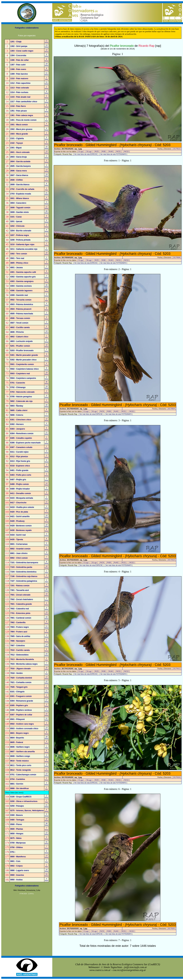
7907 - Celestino (17, 646)
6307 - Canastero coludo (21, 447)
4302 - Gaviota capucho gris (23, 277)
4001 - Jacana (16, 268)
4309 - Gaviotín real (19, 295)
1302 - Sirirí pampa (19, 46)
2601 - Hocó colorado (20, 152)
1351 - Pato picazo (18, 111)
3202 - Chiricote (17, 226)
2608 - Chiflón (16, 180)
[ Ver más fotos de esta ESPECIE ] (86, 154)
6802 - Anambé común (20, 549)
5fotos (47, 97)
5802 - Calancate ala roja (21, 401)
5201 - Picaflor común (20, 346)
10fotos (47, 254)
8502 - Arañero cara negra (22, 724)
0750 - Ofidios (16, 847)
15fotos (47, 148)
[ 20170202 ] (171, 929)
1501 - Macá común (19, 125)
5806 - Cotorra (17, 415)
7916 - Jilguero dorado (20, 669)
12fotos (47, 420)
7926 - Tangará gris (19, 687)
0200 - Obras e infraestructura (24, 801)
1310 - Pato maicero (19, 79)
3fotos (47, 102)
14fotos (47, 51)
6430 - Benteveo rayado (21, 530)
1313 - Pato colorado (20, 88)
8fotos (47, 60)
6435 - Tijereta (17, 540)
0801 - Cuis (15, 861)
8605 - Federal (17, 742)
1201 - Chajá (16, 42)
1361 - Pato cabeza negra (22, 115)
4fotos (47, 125)
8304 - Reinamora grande (22, 701)
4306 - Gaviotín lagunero (21, 291)
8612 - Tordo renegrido (20, 770)
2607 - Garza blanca (19, 175)
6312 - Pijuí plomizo (19, 457)
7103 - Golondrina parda (21, 567)
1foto (47, 79)
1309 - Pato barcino (19, 74)
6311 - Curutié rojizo (19, 452)
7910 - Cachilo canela (20, 650)
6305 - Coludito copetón (21, 438)
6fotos (47, 55)
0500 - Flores (16, 824)
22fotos (47, 682)
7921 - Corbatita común (21, 682)
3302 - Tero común (19, 254)
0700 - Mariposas (18, 843)
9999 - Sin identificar (20, 788)
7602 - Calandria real (20, 609)
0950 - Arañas (16, 880)
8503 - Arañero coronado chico (24, 729)
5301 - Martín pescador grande (24, 355)
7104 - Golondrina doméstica (23, 572)
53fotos (47, 875)
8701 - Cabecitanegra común (23, 775)
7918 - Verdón (16, 673)
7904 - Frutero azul (19, 632)
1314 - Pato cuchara (19, 92)
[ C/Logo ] (81, 152)
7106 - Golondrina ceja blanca (24, 576)
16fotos (47, 618)
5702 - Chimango (18, 387)
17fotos (47, 701)
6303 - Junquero (18, 429)
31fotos (47, 843)
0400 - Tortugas (17, 820)
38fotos (47, 824)
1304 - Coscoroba (18, 55)
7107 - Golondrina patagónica (24, 581)
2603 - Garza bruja (18, 157)
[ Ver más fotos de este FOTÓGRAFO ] (113, 154)
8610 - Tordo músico (19, 761)
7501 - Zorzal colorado (20, 595)
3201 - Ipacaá (16, 221)
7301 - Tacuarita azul (20, 590)
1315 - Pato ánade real (20, 97)
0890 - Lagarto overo (20, 870)
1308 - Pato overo (18, 69)
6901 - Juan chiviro (19, 553)
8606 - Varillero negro (20, 747)
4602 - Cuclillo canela (20, 327)
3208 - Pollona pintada (20, 240)
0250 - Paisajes (17, 806)
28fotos (47, 738)
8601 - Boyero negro (19, 733)
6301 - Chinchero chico (21, 420)
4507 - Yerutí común (19, 323)
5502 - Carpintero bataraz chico (24, 369)
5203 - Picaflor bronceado (22, 351)
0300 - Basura (16, 815)
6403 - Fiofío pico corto (21, 475)
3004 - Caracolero (18, 203)
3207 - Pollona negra (20, 235)
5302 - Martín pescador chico (23, 360)
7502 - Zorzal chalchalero (22, 599)
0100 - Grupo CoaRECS (21, 797)
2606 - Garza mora (18, 171)
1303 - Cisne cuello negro (22, 51)
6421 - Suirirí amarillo (20, 516)
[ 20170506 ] (177, 258)
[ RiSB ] (104, 152)
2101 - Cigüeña (17, 138)
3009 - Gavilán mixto (19, 212)
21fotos (47, 194)
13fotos (47, 46)
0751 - (13, 852)
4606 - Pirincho (17, 332)
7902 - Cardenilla (18, 622)
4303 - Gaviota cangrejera (22, 281)
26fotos (47, 286)
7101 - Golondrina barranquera (24, 563)
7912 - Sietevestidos (19, 655)
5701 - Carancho (18, 383)
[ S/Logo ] (89, 152)
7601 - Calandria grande (21, 604)
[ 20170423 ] (171, 560)
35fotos (47, 383)
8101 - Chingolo (17, 692)
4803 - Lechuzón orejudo (21, 341)
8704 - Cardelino (18, 779)
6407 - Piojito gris (18, 480)
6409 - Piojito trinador (20, 489)
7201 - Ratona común (20, 586)
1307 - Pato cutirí (18, 65)
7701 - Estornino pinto (20, 613)
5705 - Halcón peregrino (21, 397)
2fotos (47, 88)
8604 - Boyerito (17, 738)
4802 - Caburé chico (19, 337)
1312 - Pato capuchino (20, 83)
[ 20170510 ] (177, 149)
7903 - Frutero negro (19, 627)
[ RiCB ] (97, 152)
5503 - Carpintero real (20, 374)
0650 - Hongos (17, 834)
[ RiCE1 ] (119, 152)
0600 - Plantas (17, 829)
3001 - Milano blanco (20, 198)
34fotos (47, 406)
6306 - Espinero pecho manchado (25, 443)
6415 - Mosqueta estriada (22, 498)
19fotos (47, 175)
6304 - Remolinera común (22, 433)
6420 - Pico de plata (19, 512)
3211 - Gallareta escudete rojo (24, 249)
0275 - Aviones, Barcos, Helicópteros (27, 811)
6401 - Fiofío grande (19, 470)
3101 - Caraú (16, 217)
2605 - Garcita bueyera (20, 166)
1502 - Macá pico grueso (21, 129)
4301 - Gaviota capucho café (23, 272)
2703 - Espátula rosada (21, 194)
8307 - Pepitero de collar (21, 715)
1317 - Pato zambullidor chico (24, 102)
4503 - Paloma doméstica (22, 304)
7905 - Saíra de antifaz (20, 636)
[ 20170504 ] (171, 409)
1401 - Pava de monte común (23, 120)
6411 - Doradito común (20, 493)
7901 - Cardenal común (21, 618)
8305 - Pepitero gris (19, 705)
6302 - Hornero (17, 424)
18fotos (47, 65)
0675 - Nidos (16, 838)
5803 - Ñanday (17, 406)
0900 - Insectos (17, 875)
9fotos (47, 92)
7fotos (47, 268)
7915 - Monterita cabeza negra (24, 664)
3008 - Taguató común (20, 208)
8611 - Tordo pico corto (21, 765)
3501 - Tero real (17, 258)
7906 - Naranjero (18, 641)
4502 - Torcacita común (21, 300)
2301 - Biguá (16, 148)
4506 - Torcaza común (20, 318)
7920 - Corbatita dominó (21, 678)
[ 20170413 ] (177, 669)
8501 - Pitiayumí (17, 719)
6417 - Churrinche (18, 503)
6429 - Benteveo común (21, 526)
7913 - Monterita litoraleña (22, 659)
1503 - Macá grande (19, 134)
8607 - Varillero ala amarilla (22, 752)
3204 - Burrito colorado (21, 231)
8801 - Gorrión (17, 784)
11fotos (47, 42)
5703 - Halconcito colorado (22, 392)
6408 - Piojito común (20, 484)
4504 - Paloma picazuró (21, 309)
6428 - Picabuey (17, 521)
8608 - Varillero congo (20, 756)
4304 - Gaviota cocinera (21, 286)
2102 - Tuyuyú (16, 143)
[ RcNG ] (111, 152)
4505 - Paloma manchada (22, 314)
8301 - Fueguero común (21, 696)
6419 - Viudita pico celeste (22, 507)
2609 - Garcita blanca (20, 185)
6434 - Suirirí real (18, 535)
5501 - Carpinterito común (22, 364)
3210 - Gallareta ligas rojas (22, 244)
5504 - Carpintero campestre (23, 378)
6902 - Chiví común (19, 558)
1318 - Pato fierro (18, 106)
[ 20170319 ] (177, 777)
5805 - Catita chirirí (19, 410)
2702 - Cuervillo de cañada (22, 189)
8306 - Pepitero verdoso (21, 710)
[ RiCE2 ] (127, 152)
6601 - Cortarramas (19, 544)
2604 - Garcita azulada (20, 162)
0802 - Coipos (16, 866)
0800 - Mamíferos (18, 857)
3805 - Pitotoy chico (19, 263)
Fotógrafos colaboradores (27, 28)
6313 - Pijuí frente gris (20, 461)
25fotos (47, 212)
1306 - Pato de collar (19, 60)
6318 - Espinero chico (20, 466)
